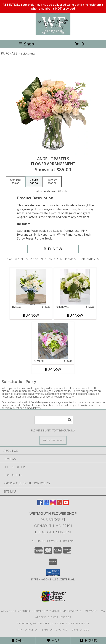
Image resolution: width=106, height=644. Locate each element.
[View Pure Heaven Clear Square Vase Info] (75, 287)
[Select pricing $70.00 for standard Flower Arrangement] (15, 182)
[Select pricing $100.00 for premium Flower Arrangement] (52, 182)
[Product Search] (54, 420)
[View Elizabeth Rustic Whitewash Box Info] (53, 341)
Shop (26, 44)
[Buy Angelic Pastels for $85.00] (53, 249)
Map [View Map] (53, 641)
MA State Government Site (71, 623)
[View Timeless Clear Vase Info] (31, 287)
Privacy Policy (27, 630)
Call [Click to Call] (18, 641)
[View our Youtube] (66, 504)
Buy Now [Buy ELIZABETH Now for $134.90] (53, 369)
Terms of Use (80, 630)
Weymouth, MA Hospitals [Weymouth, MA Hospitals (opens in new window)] (64, 611)
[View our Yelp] (59, 504)
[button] (53, 573)
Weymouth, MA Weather (33, 623)
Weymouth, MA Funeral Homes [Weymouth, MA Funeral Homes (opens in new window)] (22, 611)
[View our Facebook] (40, 504)
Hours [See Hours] (88, 641)
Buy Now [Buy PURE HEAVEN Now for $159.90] (75, 315)
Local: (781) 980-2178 (53, 532)
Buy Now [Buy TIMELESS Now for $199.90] (31, 315)
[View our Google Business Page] (47, 504)
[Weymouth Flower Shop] (53, 34)
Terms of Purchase (54, 630)
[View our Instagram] (53, 504)
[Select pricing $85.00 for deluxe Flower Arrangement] (34, 182)
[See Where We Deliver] (53, 440)
